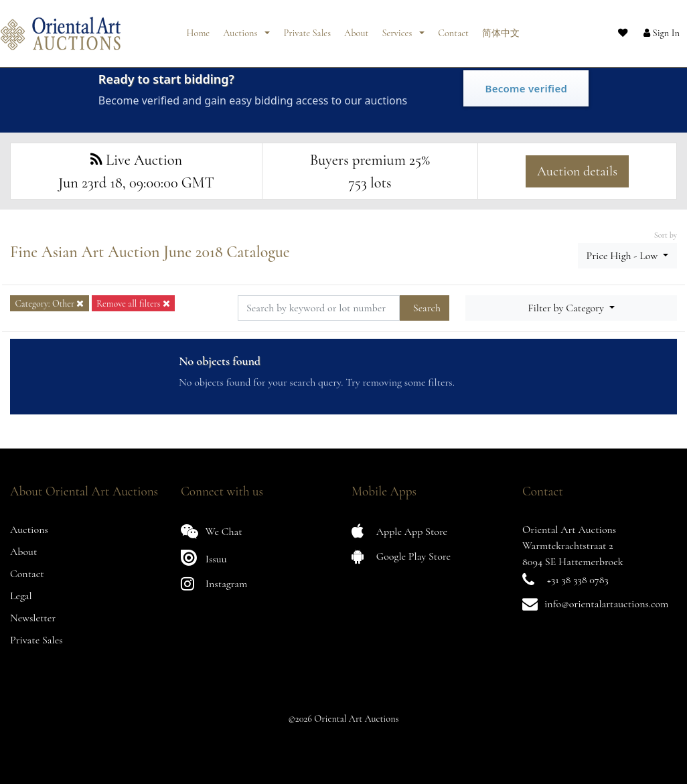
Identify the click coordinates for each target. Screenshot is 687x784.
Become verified (526, 88)
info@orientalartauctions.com (606, 604)
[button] (650, 29)
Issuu (204, 557)
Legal (21, 596)
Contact (453, 28)
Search (427, 308)
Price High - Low (623, 256)
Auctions (241, 28)
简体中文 (501, 28)
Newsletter (33, 618)
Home (199, 28)
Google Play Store (401, 556)
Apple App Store (399, 531)
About (356, 28)
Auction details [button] (577, 171)
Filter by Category (567, 308)
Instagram (214, 583)
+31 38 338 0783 (578, 580)
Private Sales (307, 28)
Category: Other (49, 304)
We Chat (212, 531)
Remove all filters (133, 304)
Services (398, 28)
